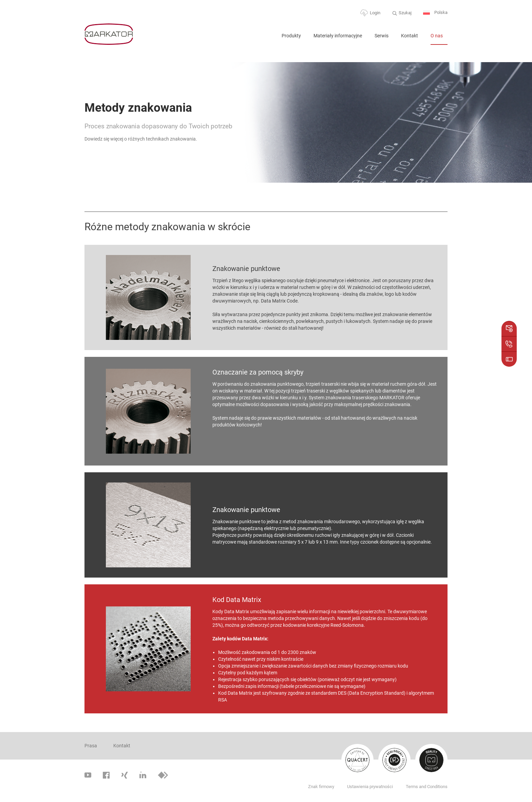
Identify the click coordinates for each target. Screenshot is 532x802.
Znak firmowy (321, 787)
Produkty (291, 36)
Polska (435, 13)
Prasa (91, 746)
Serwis (382, 36)
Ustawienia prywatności (370, 787)
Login (375, 13)
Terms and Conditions (427, 787)
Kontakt (410, 36)
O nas (437, 36)
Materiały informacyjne (338, 36)
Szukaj (405, 13)
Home (268, 39)
